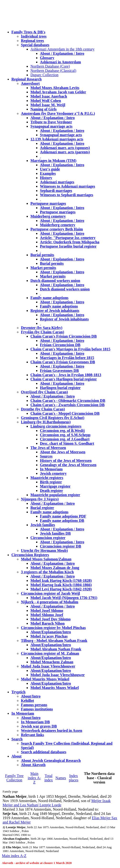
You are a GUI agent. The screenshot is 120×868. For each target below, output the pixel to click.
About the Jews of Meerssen (63, 452)
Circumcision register (48, 538)
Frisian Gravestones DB (59, 371)
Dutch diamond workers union (55, 281)
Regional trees (32, 41)
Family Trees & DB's (28, 32)
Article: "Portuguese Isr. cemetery (68, 238)
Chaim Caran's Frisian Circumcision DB (64, 336)
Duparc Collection (44, 75)
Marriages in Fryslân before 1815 (67, 358)
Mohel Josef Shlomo (47, 611)
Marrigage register (55, 486)
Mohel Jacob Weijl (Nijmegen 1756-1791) (64, 598)
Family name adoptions (49, 298)
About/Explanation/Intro (51, 632)
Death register (51, 491)
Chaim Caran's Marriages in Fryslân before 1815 (70, 349)
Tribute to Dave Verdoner (51, 122)
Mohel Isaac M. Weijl (48, 105)
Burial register (42, 508)
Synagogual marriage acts (51, 126)
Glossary (47, 58)
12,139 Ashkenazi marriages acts (57, 139)
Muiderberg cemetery (48, 216)
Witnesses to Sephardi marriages (67, 195)
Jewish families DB (55, 533)
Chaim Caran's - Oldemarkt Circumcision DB (68, 401)
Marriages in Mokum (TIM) (53, 161)
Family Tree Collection (14, 778)
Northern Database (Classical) (53, 71)
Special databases (35, 45)
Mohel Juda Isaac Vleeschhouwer (58, 675)
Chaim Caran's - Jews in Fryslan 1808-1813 (66, 375)
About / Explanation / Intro (62, 53)
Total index (49, 778)
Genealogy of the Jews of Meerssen (68, 465)
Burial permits (42, 255)
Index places (74, 778)
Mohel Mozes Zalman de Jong (55, 568)
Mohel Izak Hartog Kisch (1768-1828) (61, 581)
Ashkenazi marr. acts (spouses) (65, 148)
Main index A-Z (34, 778)
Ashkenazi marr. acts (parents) (65, 152)
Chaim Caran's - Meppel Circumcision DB (65, 413)
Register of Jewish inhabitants (55, 311)
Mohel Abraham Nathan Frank (56, 649)
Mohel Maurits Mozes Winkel (55, 688)
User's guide (50, 169)
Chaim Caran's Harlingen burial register (64, 379)
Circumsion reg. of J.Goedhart (65, 439)
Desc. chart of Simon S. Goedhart (67, 443)
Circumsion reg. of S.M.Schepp (65, 435)
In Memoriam (51, 469)
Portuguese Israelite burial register (68, 246)
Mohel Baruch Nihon (48, 623)
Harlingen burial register (60, 388)
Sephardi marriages (56, 191)
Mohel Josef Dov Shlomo (50, 619)
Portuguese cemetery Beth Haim (57, 229)
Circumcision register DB (60, 546)
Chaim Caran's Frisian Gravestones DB (63, 362)
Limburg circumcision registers (56, 426)
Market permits (43, 268)
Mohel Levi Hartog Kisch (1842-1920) (61, 589)
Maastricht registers (47, 478)
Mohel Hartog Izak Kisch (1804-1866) (61, 585)
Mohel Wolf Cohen (46, 101)
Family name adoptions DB (62, 521)
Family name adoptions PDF (63, 516)
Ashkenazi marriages (57, 182)
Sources (46, 456)
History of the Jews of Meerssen (66, 461)
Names (61, 778)
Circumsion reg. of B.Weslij (62, 431)
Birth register (51, 482)
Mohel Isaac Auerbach (49, 96)
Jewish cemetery (53, 473)
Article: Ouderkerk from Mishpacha (70, 242)
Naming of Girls (43, 109)
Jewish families (43, 525)
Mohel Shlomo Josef (47, 615)
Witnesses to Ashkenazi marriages (67, 186)
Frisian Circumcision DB (60, 345)
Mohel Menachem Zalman (52, 662)
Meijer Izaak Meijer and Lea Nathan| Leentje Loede (57, 803)
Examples (48, 173)
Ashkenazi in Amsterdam (60, 62)
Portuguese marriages (48, 203)
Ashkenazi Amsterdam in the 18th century (62, 49)
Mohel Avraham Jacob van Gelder (58, 92)
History (46, 178)
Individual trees (34, 36)
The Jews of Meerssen (48, 448)
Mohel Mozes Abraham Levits (55, 88)
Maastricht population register (55, 495)
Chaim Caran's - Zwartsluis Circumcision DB (67, 405)
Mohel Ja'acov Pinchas (49, 636)
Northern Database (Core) (50, 66)
